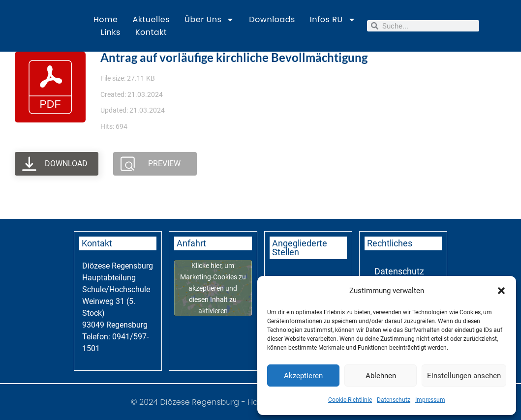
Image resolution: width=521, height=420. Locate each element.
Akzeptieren (303, 376)
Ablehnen (381, 376)
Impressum (430, 400)
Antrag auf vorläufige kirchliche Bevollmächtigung (234, 57)
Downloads (272, 19)
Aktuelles (151, 19)
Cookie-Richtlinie (350, 400)
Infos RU (333, 20)
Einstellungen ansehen (464, 376)
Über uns (209, 20)
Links (111, 32)
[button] (501, 291)
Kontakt (151, 32)
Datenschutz (394, 400)
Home (106, 19)
